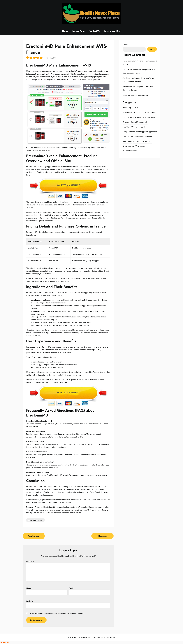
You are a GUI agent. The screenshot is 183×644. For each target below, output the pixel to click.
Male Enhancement (35, 520)
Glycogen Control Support (133, 122)
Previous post (34, 536)
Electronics (150, 117)
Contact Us (95, 31)
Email (71, 588)
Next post (102, 536)
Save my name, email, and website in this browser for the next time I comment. (57, 613)
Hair (146, 122)
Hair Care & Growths (131, 127)
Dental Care (141, 117)
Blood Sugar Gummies (131, 108)
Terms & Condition (112, 31)
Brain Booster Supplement (133, 112)
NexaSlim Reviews (140, 95)
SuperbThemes (110, 637)
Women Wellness (130, 151)
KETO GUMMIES (130, 136)
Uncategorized (128, 146)
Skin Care (148, 141)
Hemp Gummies (129, 132)
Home (65, 31)
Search (125, 45)
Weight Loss (140, 146)
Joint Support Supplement (146, 132)
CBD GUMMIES (129, 117)
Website (30, 601)
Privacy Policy (79, 31)
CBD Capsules (150, 112)
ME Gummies (138, 141)
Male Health (128, 141)
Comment (31, 561)
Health (142, 127)
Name (29, 588)
